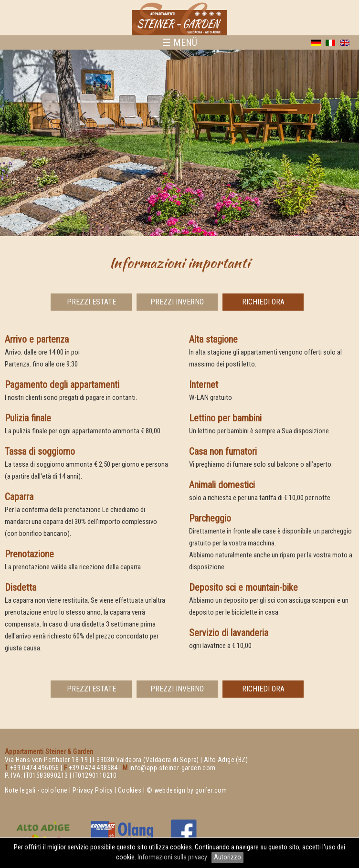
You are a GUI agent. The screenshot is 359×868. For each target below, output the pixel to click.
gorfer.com (211, 790)
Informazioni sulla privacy (173, 857)
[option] (179, 143)
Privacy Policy (93, 790)
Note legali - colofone (36, 790)
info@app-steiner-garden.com (173, 768)
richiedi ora (263, 302)
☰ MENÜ (180, 42)
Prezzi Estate (91, 302)
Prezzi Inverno (177, 302)
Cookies (130, 790)
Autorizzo (227, 857)
